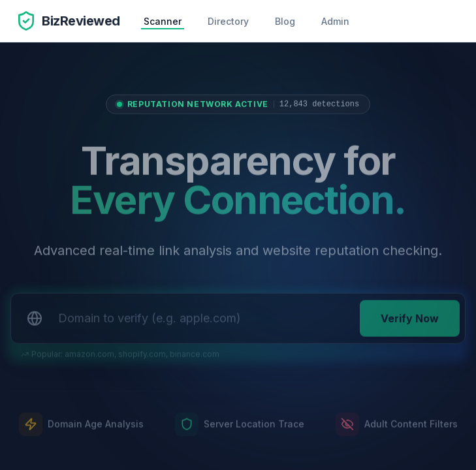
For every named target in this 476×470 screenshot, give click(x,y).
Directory (228, 21)
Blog (285, 21)
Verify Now (410, 322)
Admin (335, 21)
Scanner (163, 21)
